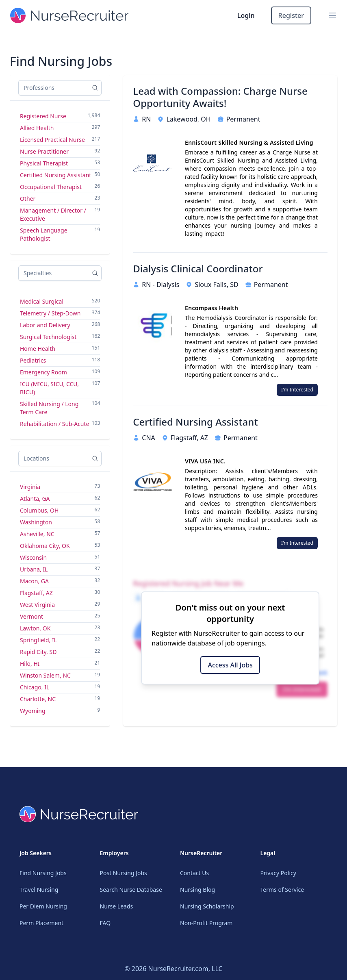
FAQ (105, 923)
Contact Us (194, 873)
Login (246, 15)
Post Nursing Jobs (124, 873)
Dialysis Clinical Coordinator (198, 269)
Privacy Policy (278, 873)
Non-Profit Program (206, 923)
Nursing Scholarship (207, 906)
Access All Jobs (230, 665)
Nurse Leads (117, 906)
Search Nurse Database (131, 890)
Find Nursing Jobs (43, 873)
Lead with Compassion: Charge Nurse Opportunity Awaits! (220, 97)
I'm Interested (297, 390)
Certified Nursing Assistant (195, 422)
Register (291, 15)
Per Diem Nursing (43, 906)
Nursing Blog (197, 890)
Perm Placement (41, 923)
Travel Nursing (39, 890)
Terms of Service (282, 890)
